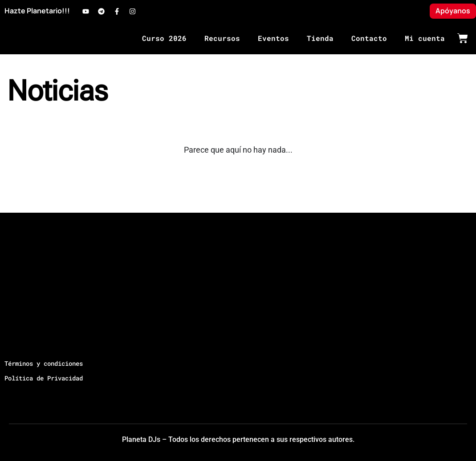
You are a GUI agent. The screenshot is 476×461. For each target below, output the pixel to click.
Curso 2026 (164, 38)
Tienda (320, 38)
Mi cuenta (425, 38)
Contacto (369, 38)
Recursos (222, 38)
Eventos (273, 38)
